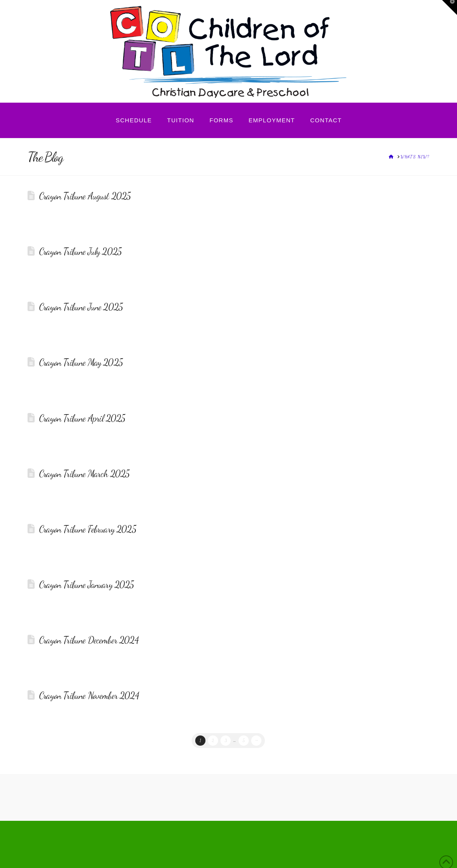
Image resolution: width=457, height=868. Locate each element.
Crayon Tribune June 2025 (81, 307)
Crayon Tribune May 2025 (81, 362)
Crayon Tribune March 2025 (84, 474)
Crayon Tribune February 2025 (88, 529)
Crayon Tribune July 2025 (80, 252)
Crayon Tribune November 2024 (89, 696)
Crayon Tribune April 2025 (82, 418)
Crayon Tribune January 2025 (87, 585)
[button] (450, 7)
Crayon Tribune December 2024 (89, 640)
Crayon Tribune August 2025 (85, 196)
